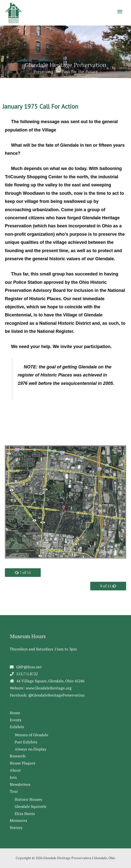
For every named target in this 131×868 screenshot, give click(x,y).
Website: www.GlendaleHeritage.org (41, 688)
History (16, 828)
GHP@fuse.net (29, 667)
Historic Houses (28, 799)
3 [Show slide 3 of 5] (66, 85)
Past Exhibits (26, 742)
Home (15, 713)
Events (16, 720)
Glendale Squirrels (31, 806)
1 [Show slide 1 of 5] (54, 85)
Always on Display (31, 749)
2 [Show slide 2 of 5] (60, 85)
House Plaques (23, 763)
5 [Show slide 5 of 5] (78, 85)
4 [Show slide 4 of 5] (72, 85)
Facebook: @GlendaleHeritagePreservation (47, 695)
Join (13, 777)
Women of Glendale (32, 735)
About (15, 770)
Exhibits (17, 727)
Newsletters (20, 784)
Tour (14, 791)
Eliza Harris (25, 814)
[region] (65, 58)
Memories (19, 820)
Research (18, 756)
